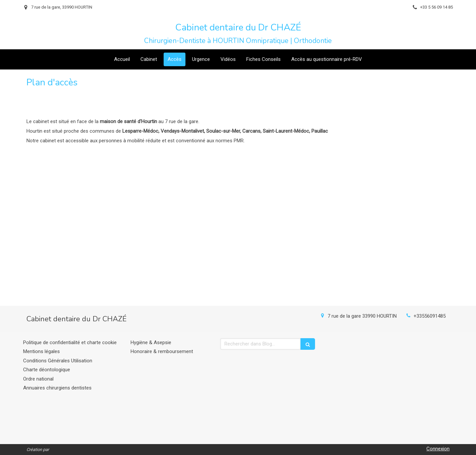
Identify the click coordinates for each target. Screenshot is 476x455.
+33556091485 (430, 316)
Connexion (438, 449)
